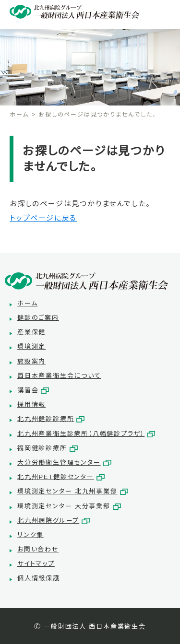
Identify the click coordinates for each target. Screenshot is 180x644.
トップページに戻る (43, 218)
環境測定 (31, 346)
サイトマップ (36, 564)
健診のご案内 (38, 318)
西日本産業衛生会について (59, 376)
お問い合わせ (38, 549)
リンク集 (30, 535)
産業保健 (31, 332)
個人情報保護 (39, 578)
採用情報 (31, 404)
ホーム (19, 115)
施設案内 (31, 361)
